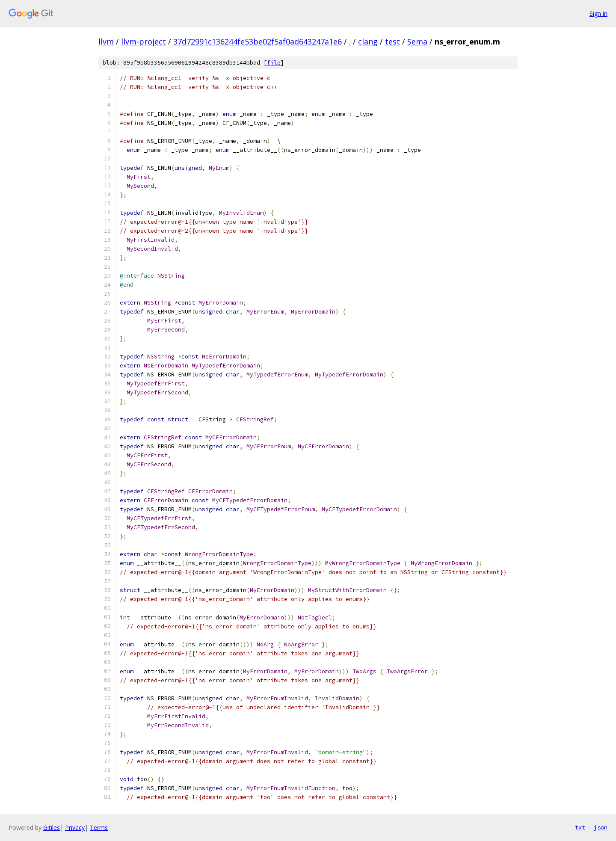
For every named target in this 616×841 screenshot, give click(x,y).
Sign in (598, 13)
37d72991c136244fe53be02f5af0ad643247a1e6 (258, 41)
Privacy (75, 828)
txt (580, 827)
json (601, 827)
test (392, 41)
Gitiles (52, 828)
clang (368, 41)
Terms (99, 828)
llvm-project (144, 41)
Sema (417, 41)
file (274, 63)
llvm (106, 41)
